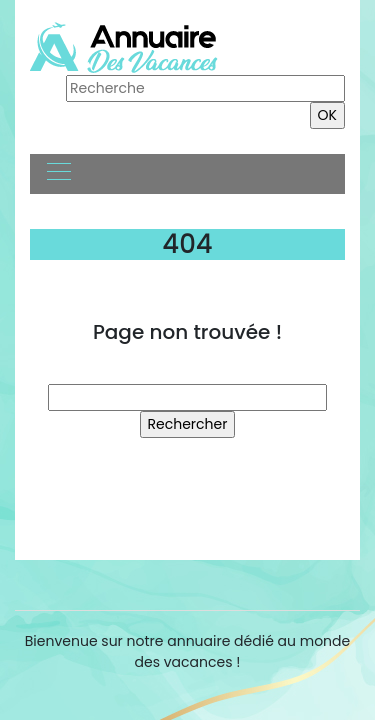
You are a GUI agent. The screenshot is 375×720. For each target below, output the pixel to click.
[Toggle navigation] (58, 174)
